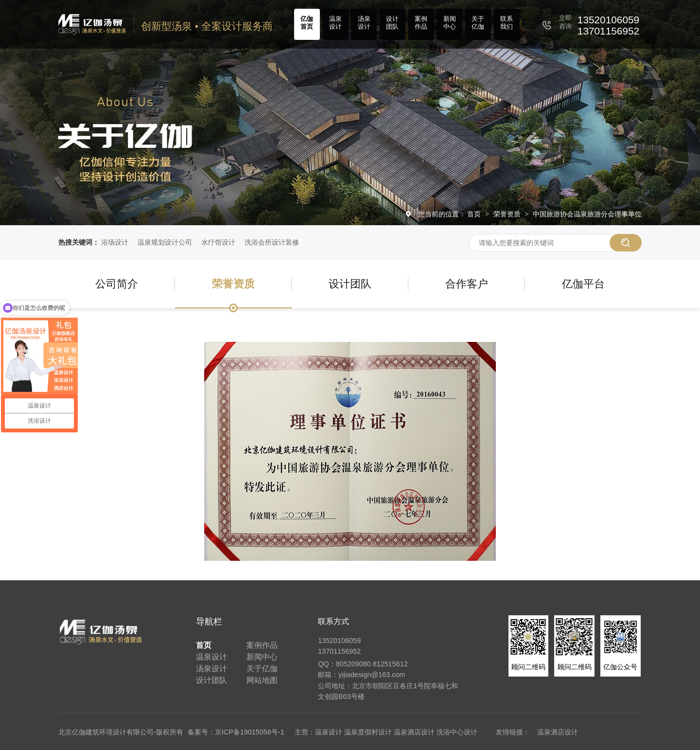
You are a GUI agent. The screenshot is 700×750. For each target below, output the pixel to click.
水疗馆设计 (218, 242)
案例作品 (421, 23)
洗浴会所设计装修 (272, 242)
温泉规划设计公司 (165, 242)
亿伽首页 (307, 23)
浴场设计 (115, 242)
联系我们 (507, 23)
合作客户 (467, 284)
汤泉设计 (364, 23)
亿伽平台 (583, 284)
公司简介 (117, 284)
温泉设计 (335, 23)
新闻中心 (450, 23)
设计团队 (392, 23)
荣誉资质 (508, 214)
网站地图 (262, 680)
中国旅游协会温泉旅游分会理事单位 (587, 214)
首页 (475, 214)
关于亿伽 (478, 23)
